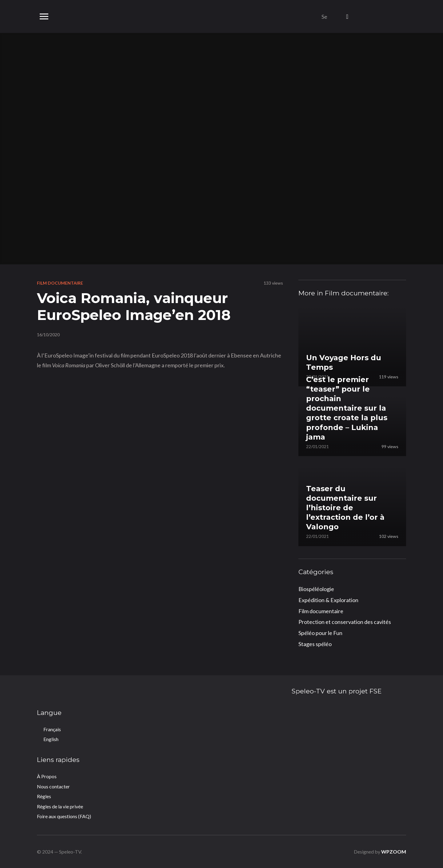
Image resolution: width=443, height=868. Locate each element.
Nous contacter (53, 786)
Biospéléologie (316, 589)
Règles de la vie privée (60, 806)
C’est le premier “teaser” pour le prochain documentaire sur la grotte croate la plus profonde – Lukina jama (347, 408)
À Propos (47, 776)
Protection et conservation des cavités (345, 622)
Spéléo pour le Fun (320, 633)
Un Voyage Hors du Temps (344, 362)
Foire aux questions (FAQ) (64, 816)
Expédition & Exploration (328, 600)
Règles (44, 796)
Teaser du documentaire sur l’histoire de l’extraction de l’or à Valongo (345, 508)
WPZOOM (394, 852)
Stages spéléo (315, 644)
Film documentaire (60, 283)
